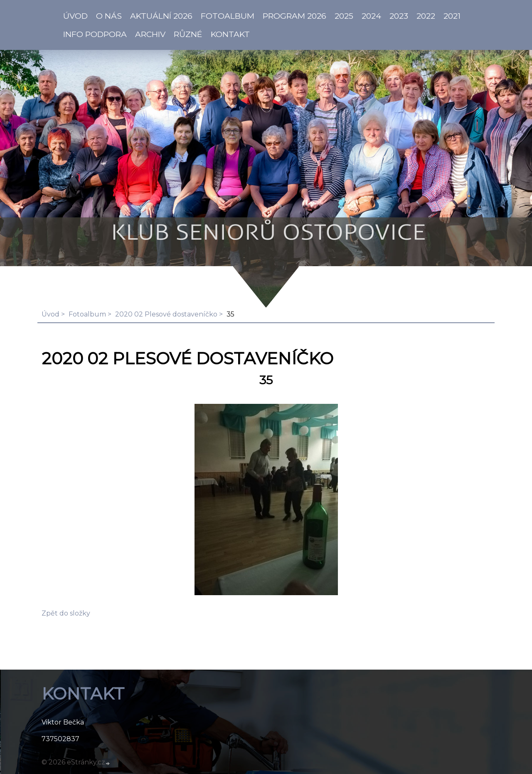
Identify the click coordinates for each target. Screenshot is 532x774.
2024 (371, 16)
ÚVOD (75, 16)
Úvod (50, 314)
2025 (344, 16)
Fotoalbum (228, 16)
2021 (452, 16)
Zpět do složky (66, 613)
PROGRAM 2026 (294, 16)
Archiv (150, 34)
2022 (426, 16)
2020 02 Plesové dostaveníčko (166, 314)
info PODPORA (95, 34)
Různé (188, 34)
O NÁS (109, 16)
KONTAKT (230, 34)
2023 (399, 16)
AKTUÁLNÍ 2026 (161, 16)
